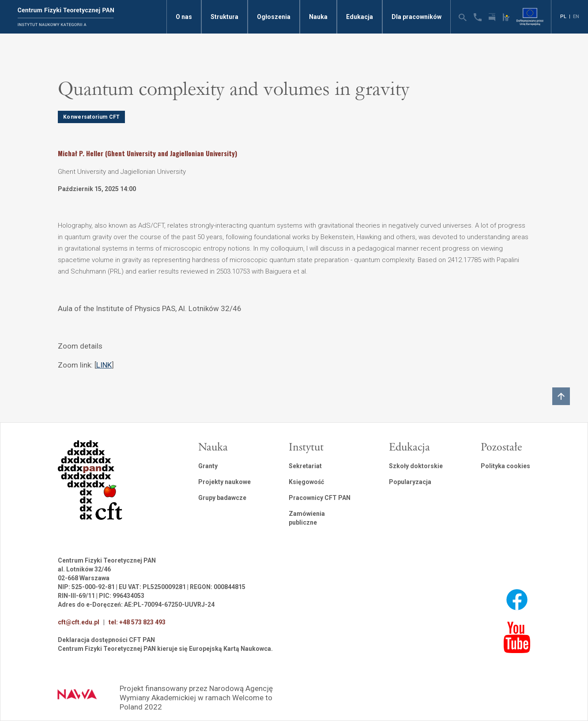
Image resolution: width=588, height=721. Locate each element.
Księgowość (306, 482)
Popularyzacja (410, 482)
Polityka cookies (505, 466)
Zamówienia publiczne (307, 518)
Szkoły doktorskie (416, 466)
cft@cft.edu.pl (79, 622)
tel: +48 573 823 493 (137, 622)
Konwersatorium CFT (91, 117)
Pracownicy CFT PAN (320, 498)
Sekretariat (305, 466)
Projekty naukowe (224, 482)
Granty (208, 466)
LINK (104, 365)
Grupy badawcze (222, 498)
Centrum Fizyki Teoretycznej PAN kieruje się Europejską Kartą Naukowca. (165, 649)
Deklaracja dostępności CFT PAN (106, 640)
